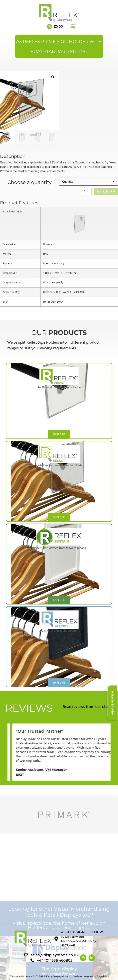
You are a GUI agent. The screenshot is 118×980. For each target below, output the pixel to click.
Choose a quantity (30, 182)
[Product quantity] (86, 191)
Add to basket (106, 191)
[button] (53, 77)
